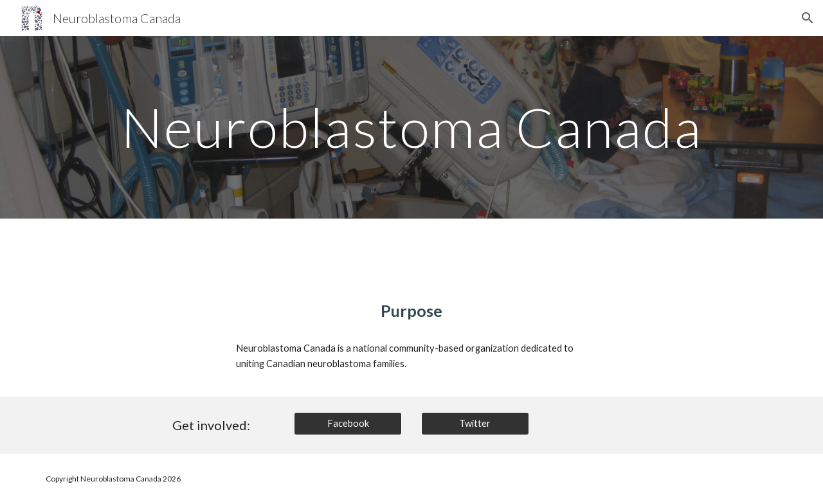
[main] (411, 127)
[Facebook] (348, 424)
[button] (808, 18)
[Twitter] (475, 424)
